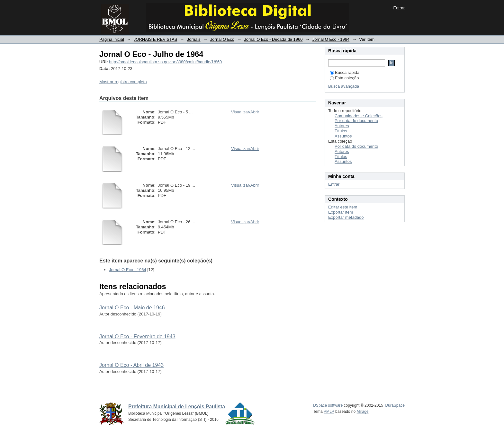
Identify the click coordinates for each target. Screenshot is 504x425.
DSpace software (328, 405)
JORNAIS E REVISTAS (156, 39)
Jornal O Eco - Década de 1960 (273, 39)
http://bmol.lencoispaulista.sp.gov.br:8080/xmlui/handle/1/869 (165, 62)
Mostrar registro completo (123, 82)
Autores (342, 126)
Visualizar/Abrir (245, 112)
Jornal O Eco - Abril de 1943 (131, 365)
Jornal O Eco (222, 39)
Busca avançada (344, 86)
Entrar (399, 8)
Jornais (194, 39)
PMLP (329, 412)
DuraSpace (395, 405)
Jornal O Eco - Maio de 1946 (132, 308)
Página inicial (112, 39)
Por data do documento (356, 121)
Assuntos (343, 136)
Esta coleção (344, 78)
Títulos (341, 131)
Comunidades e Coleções (359, 116)
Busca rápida (345, 72)
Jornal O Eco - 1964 (331, 39)
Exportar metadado (346, 217)
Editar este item (343, 207)
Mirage (363, 412)
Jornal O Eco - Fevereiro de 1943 (137, 336)
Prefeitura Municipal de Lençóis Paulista (177, 407)
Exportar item (341, 212)
